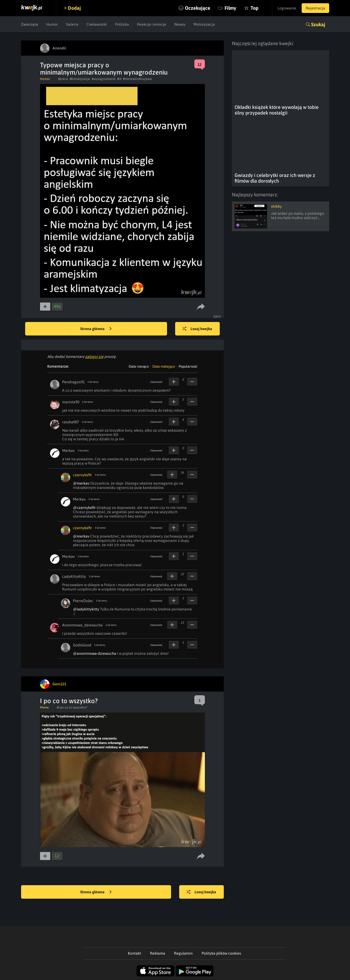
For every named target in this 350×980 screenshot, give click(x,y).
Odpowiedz (156, 382)
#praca (63, 79)
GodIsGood (82, 645)
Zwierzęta (30, 24)
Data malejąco (164, 366)
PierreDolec (83, 601)
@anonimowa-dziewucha (95, 653)
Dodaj (74, 8)
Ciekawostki (97, 24)
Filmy (230, 8)
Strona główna (96, 329)
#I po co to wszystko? (72, 707)
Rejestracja (315, 8)
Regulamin (183, 953)
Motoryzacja (204, 24)
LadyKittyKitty (74, 576)
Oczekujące (198, 8)
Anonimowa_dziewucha (82, 625)
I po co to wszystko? (69, 701)
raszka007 (71, 422)
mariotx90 (71, 402)
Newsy (180, 24)
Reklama (158, 953)
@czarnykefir (84, 508)
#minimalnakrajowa (137, 79)
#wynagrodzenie (104, 79)
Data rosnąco (139, 366)
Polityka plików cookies (221, 953)
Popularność (188, 366)
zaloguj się (94, 357)
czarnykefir (82, 475)
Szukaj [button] (318, 24)
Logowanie (287, 8)
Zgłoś (217, 316)
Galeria (72, 24)
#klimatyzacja (80, 79)
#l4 (119, 79)
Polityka (122, 24)
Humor (52, 24)
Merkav (69, 451)
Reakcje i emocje (152, 24)
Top (254, 8)
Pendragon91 (73, 382)
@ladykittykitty (86, 609)
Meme (44, 707)
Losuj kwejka (197, 329)
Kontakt (134, 953)
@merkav (81, 483)
